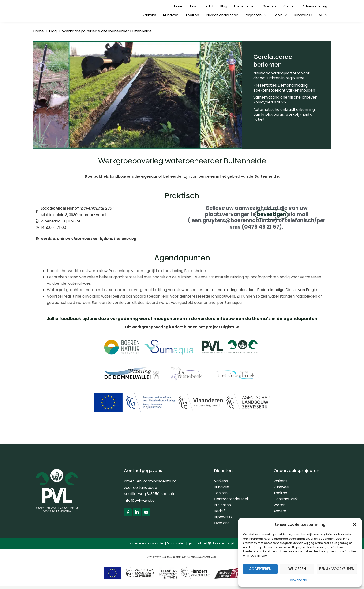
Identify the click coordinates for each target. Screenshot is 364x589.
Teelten (192, 15)
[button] (355, 524)
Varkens (149, 15)
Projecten (255, 15)
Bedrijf (208, 6)
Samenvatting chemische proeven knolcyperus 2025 (285, 100)
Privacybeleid (176, 546)
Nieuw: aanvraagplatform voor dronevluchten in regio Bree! (281, 76)
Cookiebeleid (298, 580)
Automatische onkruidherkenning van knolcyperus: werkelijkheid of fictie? (284, 114)
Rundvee (171, 15)
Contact (289, 6)
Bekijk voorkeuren (337, 569)
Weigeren (297, 569)
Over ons (269, 6)
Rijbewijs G (303, 15)
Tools (280, 15)
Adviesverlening (315, 6)
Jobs (193, 6)
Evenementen (245, 6)
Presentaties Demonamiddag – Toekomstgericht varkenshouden (284, 88)
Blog (224, 6)
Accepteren (260, 569)
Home (177, 6)
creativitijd (227, 546)
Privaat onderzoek (222, 15)
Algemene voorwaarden (147, 546)
